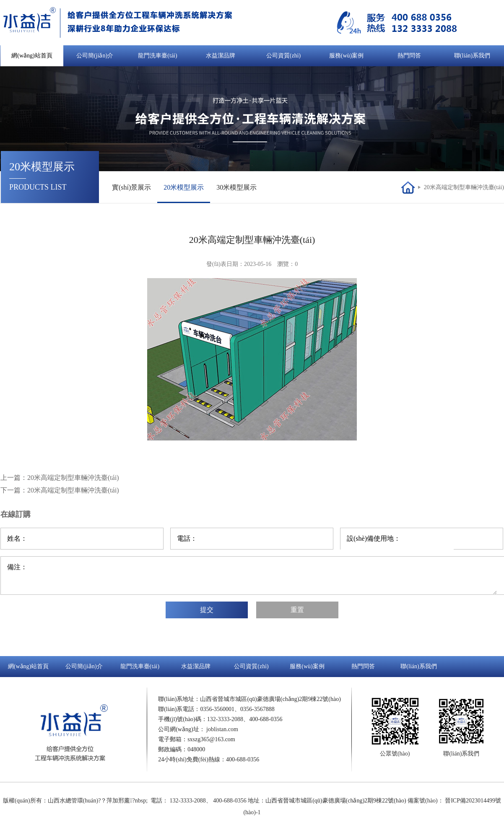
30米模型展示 (236, 187)
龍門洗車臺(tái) (157, 56)
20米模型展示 (184, 187)
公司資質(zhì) (283, 56)
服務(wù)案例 (346, 56)
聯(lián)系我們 (472, 56)
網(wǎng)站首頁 (32, 56)
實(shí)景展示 (131, 187)
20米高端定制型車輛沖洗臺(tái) (464, 187)
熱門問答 (409, 56)
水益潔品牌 (221, 56)
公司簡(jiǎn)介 (95, 56)
